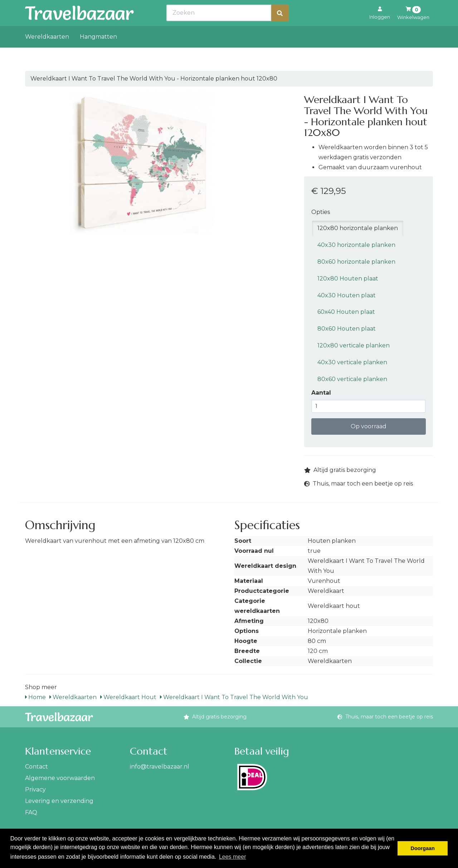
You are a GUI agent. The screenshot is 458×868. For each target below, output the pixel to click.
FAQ (31, 812)
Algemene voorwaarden (60, 778)
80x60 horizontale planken (356, 262)
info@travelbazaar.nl (160, 767)
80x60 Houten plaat (347, 329)
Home (35, 697)
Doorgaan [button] (423, 848)
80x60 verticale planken (352, 379)
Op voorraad (369, 426)
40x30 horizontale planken (356, 245)
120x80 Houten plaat (348, 279)
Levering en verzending (59, 801)
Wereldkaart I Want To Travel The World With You (234, 697)
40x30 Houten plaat (347, 295)
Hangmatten (98, 52)
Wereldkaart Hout (128, 697)
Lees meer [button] (233, 857)
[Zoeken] (280, 29)
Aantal (321, 393)
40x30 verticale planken (352, 362)
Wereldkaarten (47, 52)
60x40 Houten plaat (346, 312)
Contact (36, 767)
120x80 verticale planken (354, 345)
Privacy (35, 789)
